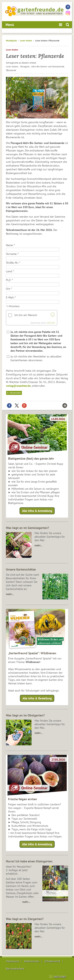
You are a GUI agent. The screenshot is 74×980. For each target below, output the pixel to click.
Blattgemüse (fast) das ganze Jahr (31, 458)
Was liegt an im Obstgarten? (25, 715)
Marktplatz (11, 40)
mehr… (39, 545)
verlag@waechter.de (18, 386)
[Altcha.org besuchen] (53, 316)
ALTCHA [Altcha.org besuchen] (51, 323)
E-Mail (10, 297)
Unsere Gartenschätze (21, 569)
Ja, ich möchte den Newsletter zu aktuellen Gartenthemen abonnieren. (36, 358)
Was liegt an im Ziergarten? (25, 919)
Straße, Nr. (12, 263)
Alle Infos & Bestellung (37, 698)
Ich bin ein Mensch (26, 315)
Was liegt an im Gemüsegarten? (27, 528)
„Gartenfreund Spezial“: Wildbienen (32, 653)
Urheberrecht (52, 961)
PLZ (8, 280)
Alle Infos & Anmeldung (37, 511)
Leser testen (26, 40)
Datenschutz (32, 961)
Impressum (12, 961)
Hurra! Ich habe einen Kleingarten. (30, 861)
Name (9, 245)
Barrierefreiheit (15, 969)
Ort (8, 289)
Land (9, 271)
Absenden (15, 393)
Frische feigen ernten (22, 799)
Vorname (11, 254)
